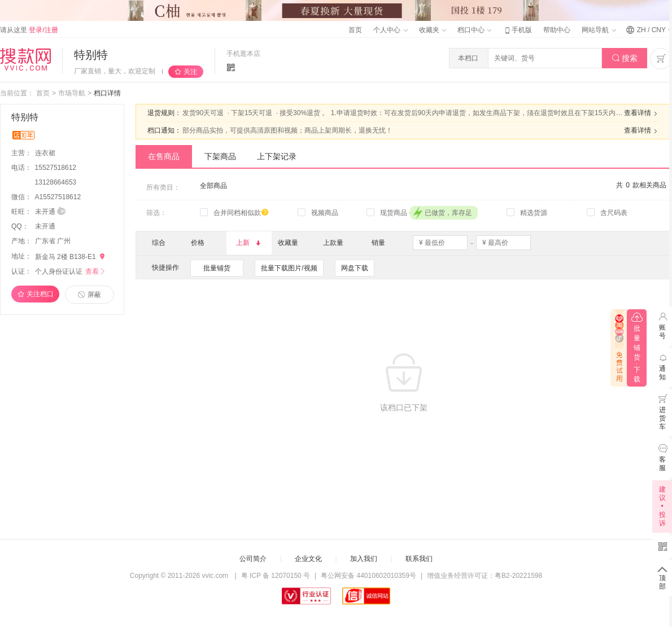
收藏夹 (433, 30)
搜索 (625, 58)
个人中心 (390, 30)
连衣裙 (46, 153)
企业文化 (308, 559)
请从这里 (29, 30)
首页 (355, 30)
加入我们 (364, 559)
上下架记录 (277, 156)
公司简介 (253, 559)
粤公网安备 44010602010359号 (368, 576)
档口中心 (474, 30)
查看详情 (642, 113)
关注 (190, 72)
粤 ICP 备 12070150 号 (276, 576)
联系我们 (419, 559)
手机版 (517, 30)
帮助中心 (557, 30)
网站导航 (599, 30)
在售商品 (164, 156)
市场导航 (72, 93)
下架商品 (220, 156)
